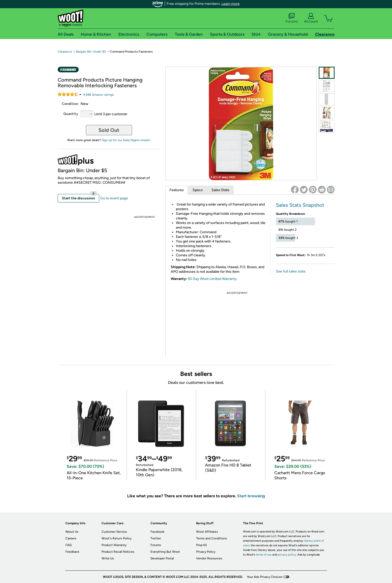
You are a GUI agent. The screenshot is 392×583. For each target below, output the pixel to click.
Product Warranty (114, 545)
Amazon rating (99, 95)
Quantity (71, 114)
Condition (70, 104)
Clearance (65, 52)
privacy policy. (287, 555)
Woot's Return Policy (117, 538)
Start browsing (251, 496)
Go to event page (114, 198)
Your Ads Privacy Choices (265, 577)
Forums (292, 18)
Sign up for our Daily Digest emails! (126, 140)
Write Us (108, 558)
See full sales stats (291, 271)
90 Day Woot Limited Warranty (212, 279)
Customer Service (114, 532)
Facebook (157, 532)
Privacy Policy (206, 552)
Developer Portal (162, 558)
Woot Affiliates (207, 532)
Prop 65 (202, 545)
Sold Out (109, 130)
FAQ (68, 545)
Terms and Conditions (212, 538)
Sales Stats (220, 190)
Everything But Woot (165, 552)
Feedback (72, 552)
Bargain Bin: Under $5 (91, 52)
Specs (198, 190)
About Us (72, 532)
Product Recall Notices (118, 552)
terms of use (264, 555)
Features (177, 190)
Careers (71, 538)
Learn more (231, 4)
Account (311, 18)
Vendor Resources (209, 558)
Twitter (156, 538)
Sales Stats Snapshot (300, 205)
